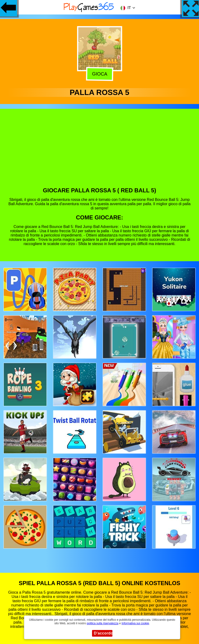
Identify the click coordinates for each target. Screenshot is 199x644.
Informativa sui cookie (135, 623)
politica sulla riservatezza (103, 623)
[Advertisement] (100, 152)
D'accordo (103, 633)
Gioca (99, 74)
